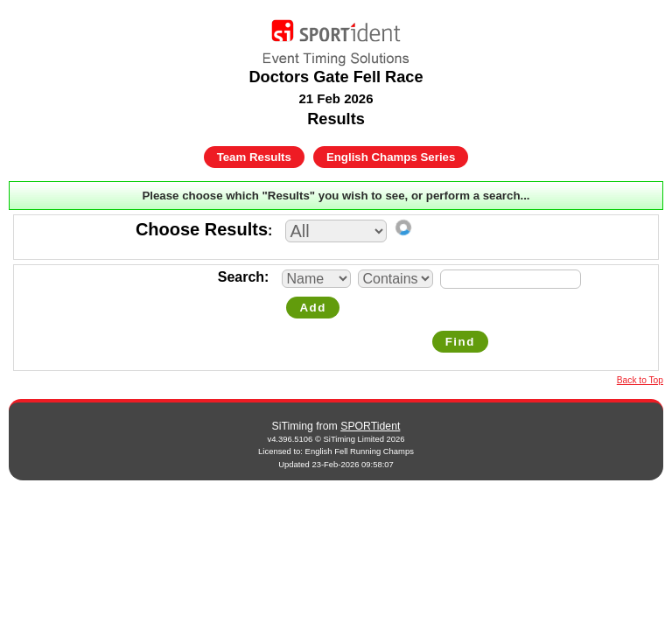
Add (312, 308)
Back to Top (640, 380)
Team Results (254, 157)
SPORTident (370, 426)
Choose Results (202, 229)
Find (460, 342)
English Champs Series (391, 157)
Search (241, 277)
